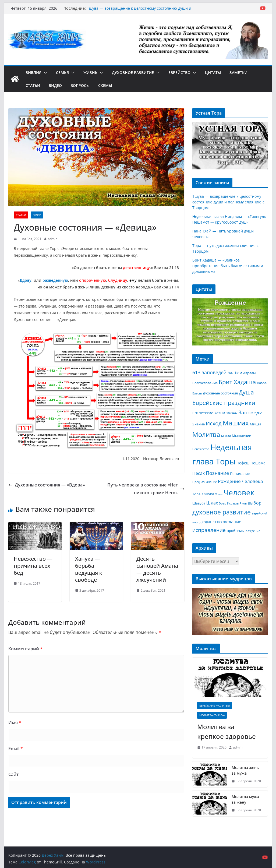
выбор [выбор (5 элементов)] (255, 503)
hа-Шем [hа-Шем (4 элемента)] (235, 373)
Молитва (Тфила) (212, 715)
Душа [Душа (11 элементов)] (246, 392)
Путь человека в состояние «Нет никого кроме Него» (146, 489)
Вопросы (80, 85)
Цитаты (213, 73)
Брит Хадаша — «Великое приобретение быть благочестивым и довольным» (228, 266)
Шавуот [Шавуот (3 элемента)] (199, 503)
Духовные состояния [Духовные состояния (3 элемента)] (220, 393)
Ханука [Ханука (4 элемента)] (208, 494)
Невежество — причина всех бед (33, 566)
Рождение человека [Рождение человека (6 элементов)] (240, 481)
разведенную (55, 280)
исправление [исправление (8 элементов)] (209, 530)
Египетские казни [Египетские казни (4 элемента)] (209, 413)
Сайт (13, 774)
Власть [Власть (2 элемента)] (197, 393)
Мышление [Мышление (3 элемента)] (241, 436)
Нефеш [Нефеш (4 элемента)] (243, 463)
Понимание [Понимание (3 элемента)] (240, 474)
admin (53, 239)
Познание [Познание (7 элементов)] (217, 473)
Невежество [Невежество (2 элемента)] (201, 449)
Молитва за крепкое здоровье (227, 731)
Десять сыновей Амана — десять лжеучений (157, 569)
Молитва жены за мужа (246, 770)
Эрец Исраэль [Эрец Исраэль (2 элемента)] (229, 503)
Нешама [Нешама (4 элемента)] (258, 463)
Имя (15, 722)
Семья (62, 73)
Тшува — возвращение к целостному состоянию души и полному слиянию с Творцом (139, 11)
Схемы (105, 85)
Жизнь (90, 73)
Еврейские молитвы (215, 705)
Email (16, 749)
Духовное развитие (133, 73)
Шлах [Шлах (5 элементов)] (212, 503)
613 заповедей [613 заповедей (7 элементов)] (209, 372)
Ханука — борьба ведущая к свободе (89, 569)
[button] (44, 73)
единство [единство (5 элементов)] (212, 522)
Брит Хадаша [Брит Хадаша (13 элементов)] (237, 382)
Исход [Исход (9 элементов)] (214, 423)
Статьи (33, 85)
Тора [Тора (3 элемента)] (196, 494)
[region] (230, 146)
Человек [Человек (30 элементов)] (239, 492)
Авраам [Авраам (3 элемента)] (250, 373)
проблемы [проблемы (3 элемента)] (236, 531)
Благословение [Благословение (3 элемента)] (205, 383)
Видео (55, 85)
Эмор (37, 215)
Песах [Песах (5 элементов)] (199, 473)
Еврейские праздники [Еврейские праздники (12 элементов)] (224, 403)
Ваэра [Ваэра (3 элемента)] (262, 383)
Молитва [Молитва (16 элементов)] (206, 435)
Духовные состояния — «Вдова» (47, 485)
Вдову (26, 280)
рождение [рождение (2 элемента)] (253, 531)
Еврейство (179, 73)
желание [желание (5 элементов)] (232, 522)
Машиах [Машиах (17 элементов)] (236, 423)
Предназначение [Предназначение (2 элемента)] (205, 482)
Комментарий (25, 649)
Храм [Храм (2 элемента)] (219, 494)
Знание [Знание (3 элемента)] (199, 424)
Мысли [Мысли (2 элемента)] (226, 436)
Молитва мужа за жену (245, 799)
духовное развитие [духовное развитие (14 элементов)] (222, 512)
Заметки (238, 73)
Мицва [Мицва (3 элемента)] (256, 424)
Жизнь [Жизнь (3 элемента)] (232, 413)
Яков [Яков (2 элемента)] (243, 503)
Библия (33, 73)
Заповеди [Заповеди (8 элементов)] (250, 412)
